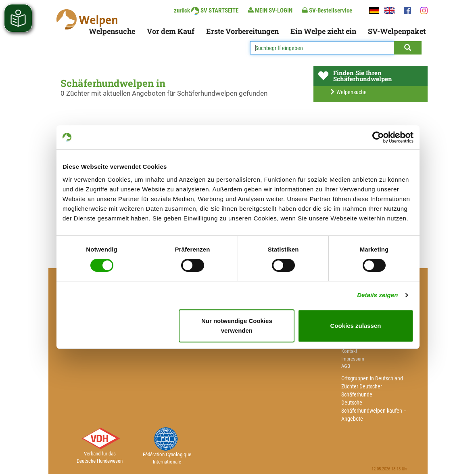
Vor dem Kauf (171, 31)
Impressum (353, 359)
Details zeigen (377, 295)
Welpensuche (112, 31)
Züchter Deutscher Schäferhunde (362, 390)
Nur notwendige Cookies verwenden (237, 326)
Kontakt (349, 351)
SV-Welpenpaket (397, 31)
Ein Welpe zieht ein (323, 31)
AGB (346, 366)
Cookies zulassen (356, 326)
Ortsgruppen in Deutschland (372, 378)
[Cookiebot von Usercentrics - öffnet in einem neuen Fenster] (378, 137)
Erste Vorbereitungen (242, 31)
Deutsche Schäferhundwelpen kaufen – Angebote (374, 411)
